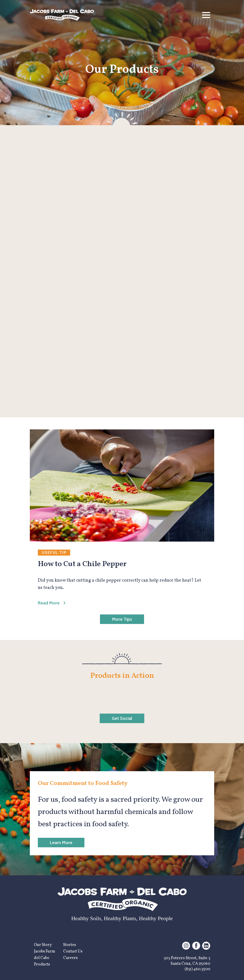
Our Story (43, 945)
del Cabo (42, 958)
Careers (70, 958)
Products (42, 964)
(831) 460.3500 (197, 969)
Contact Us (73, 951)
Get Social (122, 718)
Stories (70, 945)
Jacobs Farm (44, 951)
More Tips (122, 619)
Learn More (61, 843)
